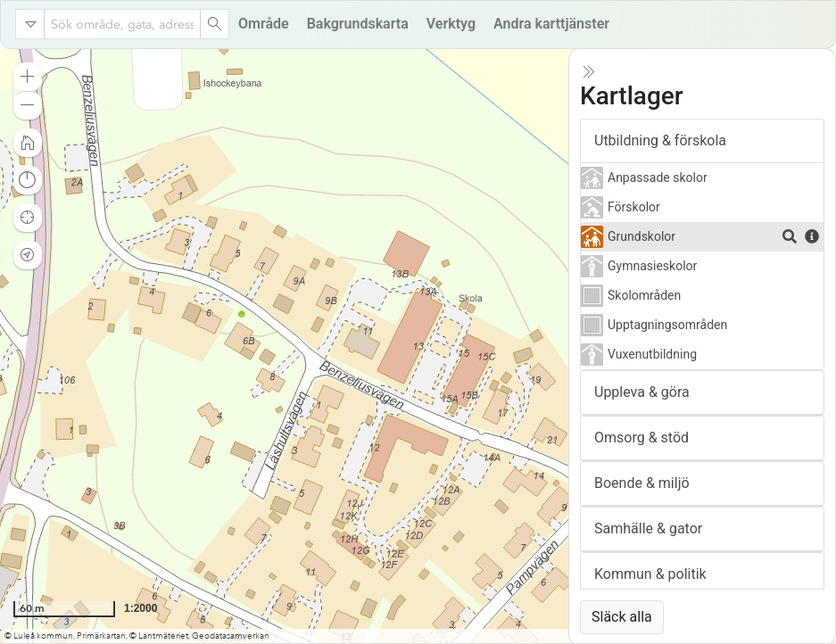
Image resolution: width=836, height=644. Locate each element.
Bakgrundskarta (358, 24)
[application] (418, 346)
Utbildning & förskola (660, 140)
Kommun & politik (650, 574)
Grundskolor (641, 236)
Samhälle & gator (648, 528)
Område (264, 24)
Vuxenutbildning (652, 354)
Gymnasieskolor (652, 266)
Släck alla (622, 617)
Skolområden (644, 295)
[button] (28, 77)
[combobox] (122, 24)
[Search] (214, 24)
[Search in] (30, 24)
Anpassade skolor (658, 178)
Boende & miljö (642, 483)
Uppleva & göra (642, 392)
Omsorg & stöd (641, 438)
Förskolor (634, 207)
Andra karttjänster (551, 24)
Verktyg (451, 24)
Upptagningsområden (667, 325)
